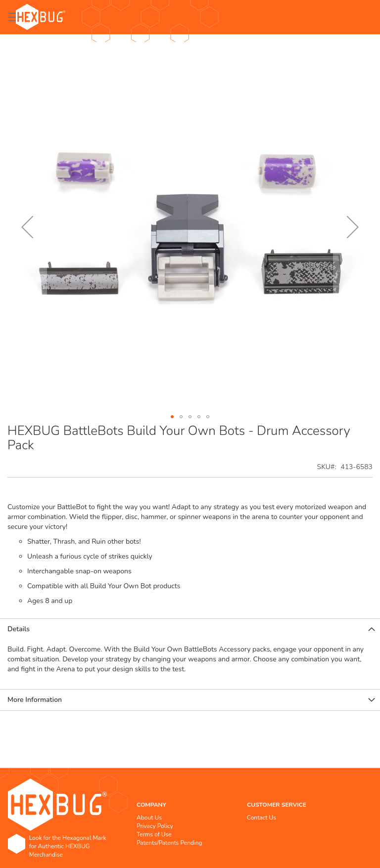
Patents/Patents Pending (169, 843)
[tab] (190, 629)
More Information (35, 700)
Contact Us (261, 818)
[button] (27, 227)
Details (19, 629)
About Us (149, 818)
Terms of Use (154, 834)
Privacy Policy (155, 826)
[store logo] (41, 17)
